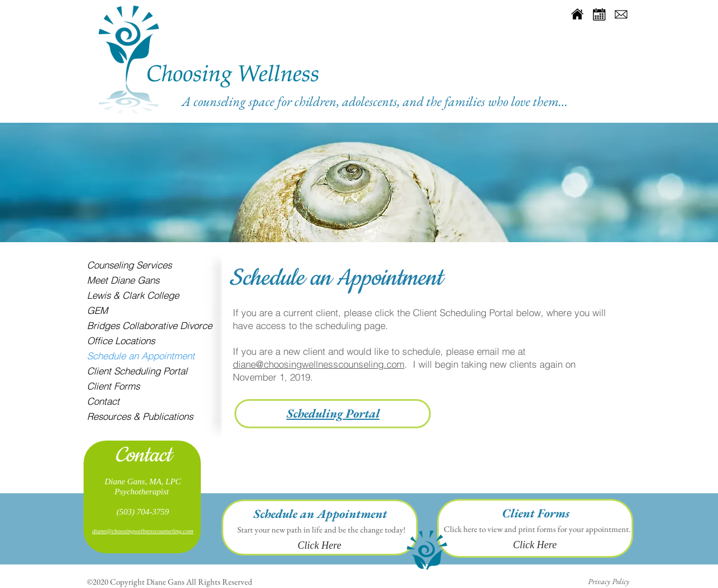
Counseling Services (129, 265)
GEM (97, 310)
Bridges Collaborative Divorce (149, 325)
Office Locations (121, 341)
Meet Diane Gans (123, 280)
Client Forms (113, 386)
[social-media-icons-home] (577, 14)
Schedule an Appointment (141, 356)
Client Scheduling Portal (137, 371)
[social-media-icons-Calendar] (599, 14)
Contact (103, 401)
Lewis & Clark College (133, 295)
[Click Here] (319, 546)
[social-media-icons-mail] (621, 14)
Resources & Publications (140, 416)
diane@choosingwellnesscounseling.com (319, 364)
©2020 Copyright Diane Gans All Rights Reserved (170, 582)
